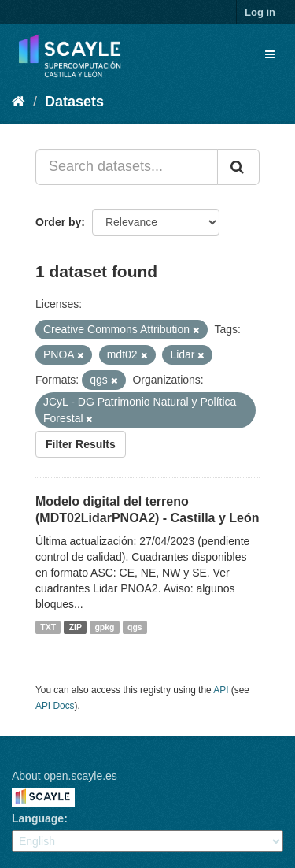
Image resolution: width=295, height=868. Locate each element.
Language (38, 818)
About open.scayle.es (65, 776)
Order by (58, 222)
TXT (48, 627)
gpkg (104, 627)
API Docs (55, 706)
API (221, 690)
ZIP (76, 627)
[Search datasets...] (127, 167)
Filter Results (81, 444)
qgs (135, 627)
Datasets (74, 102)
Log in (260, 12)
